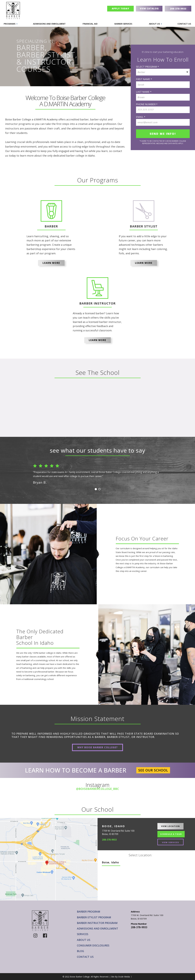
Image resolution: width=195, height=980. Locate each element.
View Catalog (149, 8)
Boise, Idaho (110, 862)
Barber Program (89, 912)
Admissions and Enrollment (49, 24)
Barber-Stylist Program (94, 917)
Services (83, 934)
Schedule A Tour (171, 834)
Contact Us (184, 24)
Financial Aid (90, 24)
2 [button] (99, 489)
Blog (80, 951)
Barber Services (123, 24)
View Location (170, 826)
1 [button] (96, 489)
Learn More (51, 263)
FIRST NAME (144, 79)
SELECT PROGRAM (147, 67)
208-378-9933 (109, 840)
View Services (171, 842)
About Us (154, 24)
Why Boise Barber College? (98, 747)
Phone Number (147, 104)
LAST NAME (144, 92)
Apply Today (121, 8)
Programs (10, 24)
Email (141, 117)
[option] (98, 473)
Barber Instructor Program (97, 923)
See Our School (153, 770)
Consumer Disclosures (93, 945)
